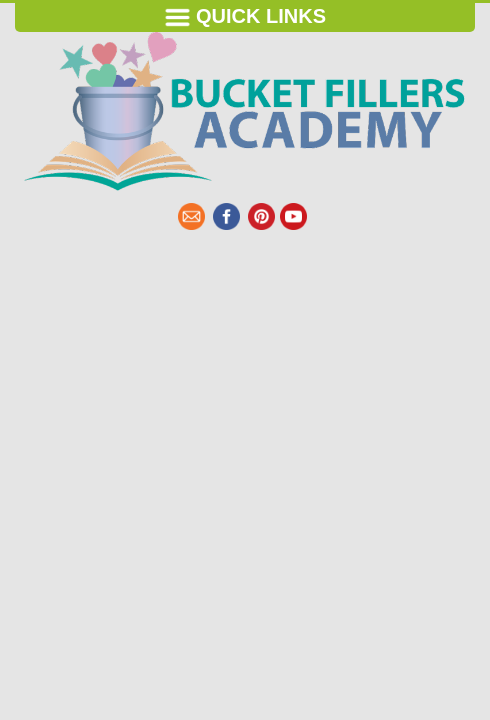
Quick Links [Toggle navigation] (245, 17)
